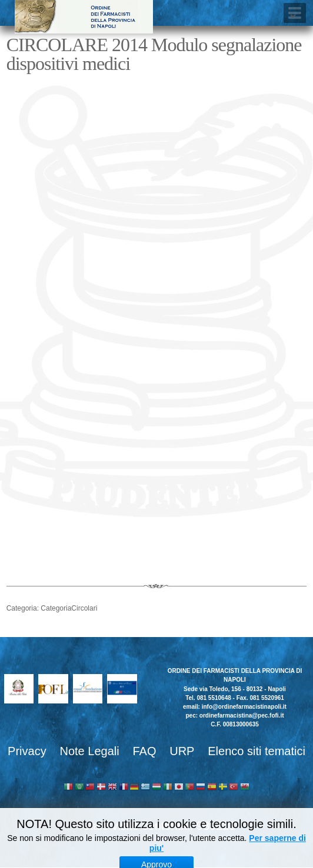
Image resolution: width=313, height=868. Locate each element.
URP (182, 751)
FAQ (144, 751)
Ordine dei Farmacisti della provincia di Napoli (84, 17)
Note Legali (89, 751)
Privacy (27, 751)
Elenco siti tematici (257, 751)
